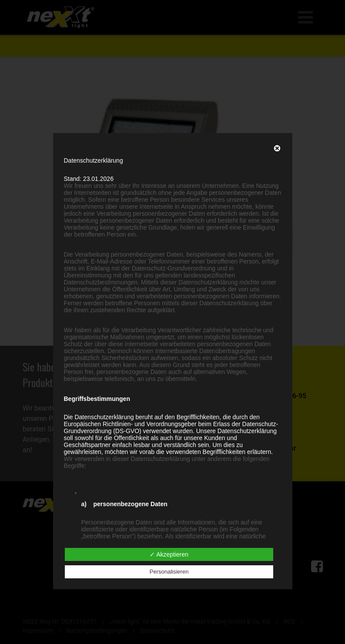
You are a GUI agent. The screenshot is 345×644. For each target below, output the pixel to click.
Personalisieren (169, 572)
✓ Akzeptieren (169, 554)
